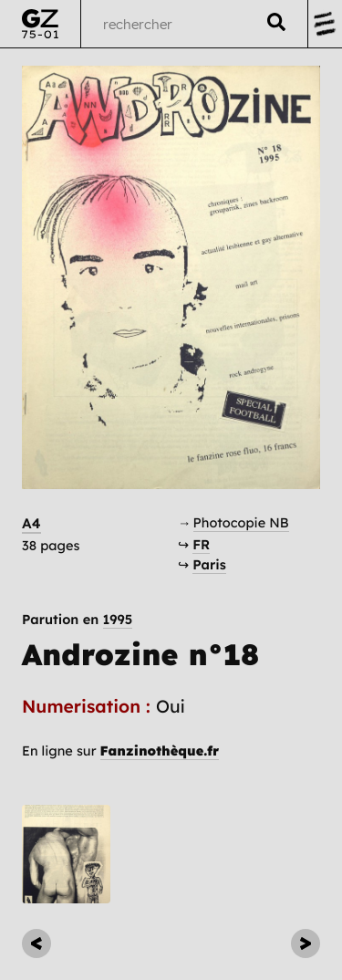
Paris (209, 564)
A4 (31, 523)
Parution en (77, 620)
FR (201, 544)
